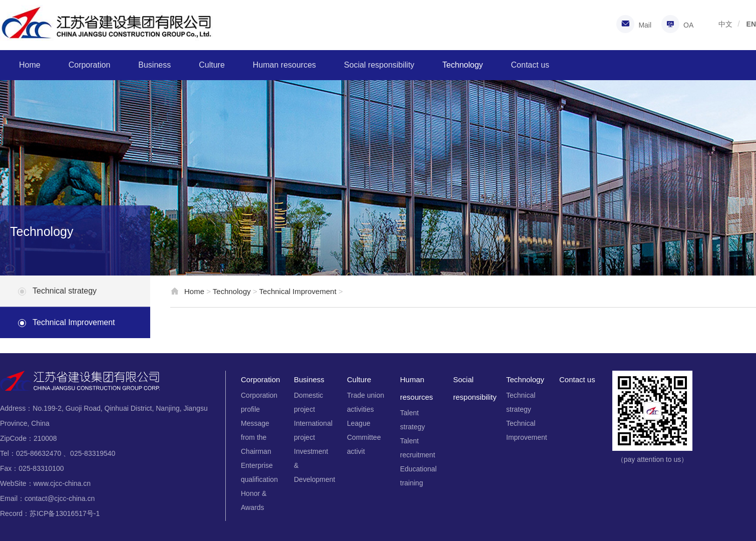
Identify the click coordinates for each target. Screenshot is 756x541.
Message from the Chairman (256, 437)
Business (154, 65)
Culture (212, 65)
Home (30, 65)
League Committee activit (364, 437)
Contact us (530, 65)
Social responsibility (379, 65)
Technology (463, 65)
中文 (725, 24)
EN (751, 24)
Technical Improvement (74, 322)
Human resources (284, 65)
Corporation (90, 65)
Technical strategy (65, 291)
